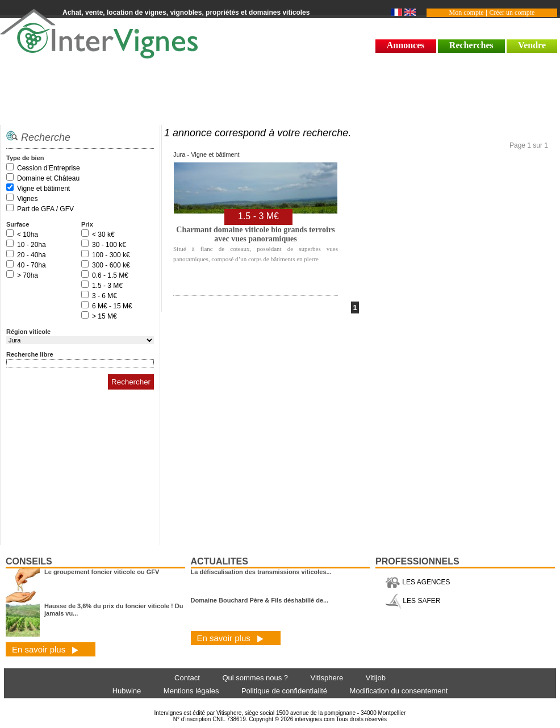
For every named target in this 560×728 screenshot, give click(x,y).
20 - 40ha (32, 255)
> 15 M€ (105, 316)
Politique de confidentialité (284, 691)
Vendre (532, 45)
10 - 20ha (32, 245)
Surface (18, 224)
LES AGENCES (417, 582)
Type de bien (25, 158)
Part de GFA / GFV (45, 209)
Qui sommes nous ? (255, 678)
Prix (87, 224)
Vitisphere (327, 678)
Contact (187, 678)
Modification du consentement (399, 691)
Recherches (471, 45)
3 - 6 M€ (105, 296)
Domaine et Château (48, 178)
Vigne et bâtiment (43, 189)
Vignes (27, 199)
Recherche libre (30, 354)
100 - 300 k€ (111, 255)
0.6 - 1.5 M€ (110, 275)
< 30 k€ (103, 235)
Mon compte (467, 12)
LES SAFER (413, 601)
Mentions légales (191, 691)
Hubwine (127, 691)
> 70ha (28, 275)
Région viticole (28, 332)
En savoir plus (45, 649)
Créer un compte (512, 12)
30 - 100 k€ (109, 245)
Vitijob (376, 678)
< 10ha (28, 235)
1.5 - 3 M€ (107, 286)
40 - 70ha (32, 265)
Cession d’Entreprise (49, 168)
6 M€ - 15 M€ (112, 306)
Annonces (406, 45)
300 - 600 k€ (111, 265)
